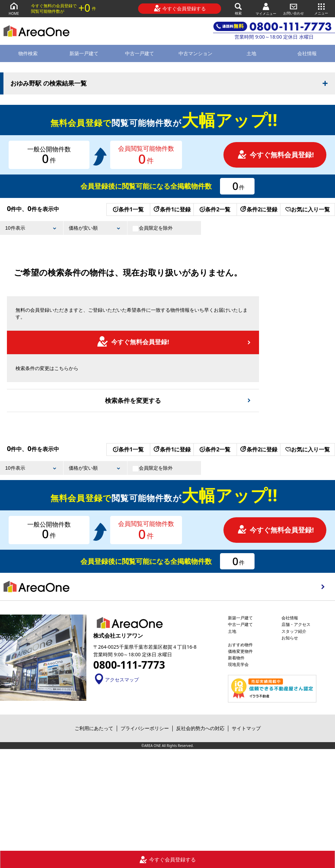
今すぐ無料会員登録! (276, 155)
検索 (238, 8)
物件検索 (28, 53)
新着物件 (236, 658)
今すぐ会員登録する (180, 8)
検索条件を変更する (133, 400)
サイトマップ (246, 728)
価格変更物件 (240, 651)
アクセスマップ (116, 680)
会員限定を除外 (153, 228)
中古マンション (195, 53)
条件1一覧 (128, 209)
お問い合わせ (294, 8)
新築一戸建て (84, 53)
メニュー (321, 8)
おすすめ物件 (240, 645)
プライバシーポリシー (145, 728)
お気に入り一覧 (308, 209)
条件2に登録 (258, 209)
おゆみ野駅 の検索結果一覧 (49, 83)
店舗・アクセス (296, 624)
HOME (14, 8)
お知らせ (290, 638)
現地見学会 (238, 664)
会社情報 (290, 618)
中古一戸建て (140, 53)
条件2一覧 (215, 209)
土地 (251, 53)
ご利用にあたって (94, 728)
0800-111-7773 (129, 665)
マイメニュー (266, 9)
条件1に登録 (172, 209)
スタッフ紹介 (294, 631)
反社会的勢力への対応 (200, 728)
